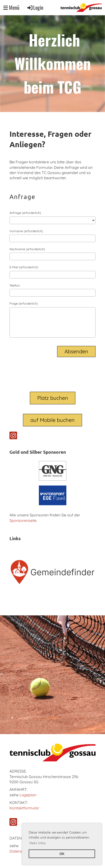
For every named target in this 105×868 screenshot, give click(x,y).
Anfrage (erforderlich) (25, 213)
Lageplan (28, 795)
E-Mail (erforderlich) (24, 267)
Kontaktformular (24, 808)
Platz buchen (53, 398)
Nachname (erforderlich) (27, 249)
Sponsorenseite (23, 520)
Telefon (15, 285)
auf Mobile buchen (52, 420)
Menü (11, 7)
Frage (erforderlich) (24, 303)
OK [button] (62, 854)
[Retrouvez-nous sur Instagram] (13, 436)
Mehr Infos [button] (38, 843)
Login (35, 7)
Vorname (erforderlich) (26, 231)
